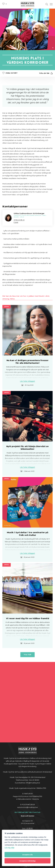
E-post (16, 222)
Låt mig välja (9, 848)
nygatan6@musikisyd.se (27, 829)
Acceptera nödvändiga (27, 861)
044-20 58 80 (28, 799)
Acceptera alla (27, 855)
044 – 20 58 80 (27, 781)
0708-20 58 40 (19, 220)
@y (28, 801)
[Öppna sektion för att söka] (47, 4)
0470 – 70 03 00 (27, 826)
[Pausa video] (53, 48)
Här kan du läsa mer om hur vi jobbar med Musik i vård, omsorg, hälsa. (26, 297)
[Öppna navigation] (51, 4)
